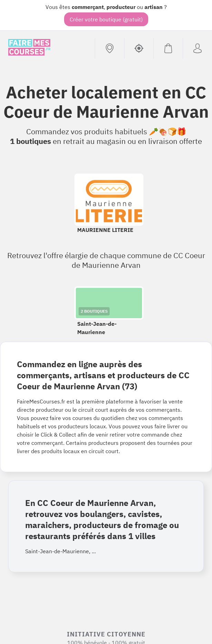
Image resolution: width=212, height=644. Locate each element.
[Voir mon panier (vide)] (168, 48)
